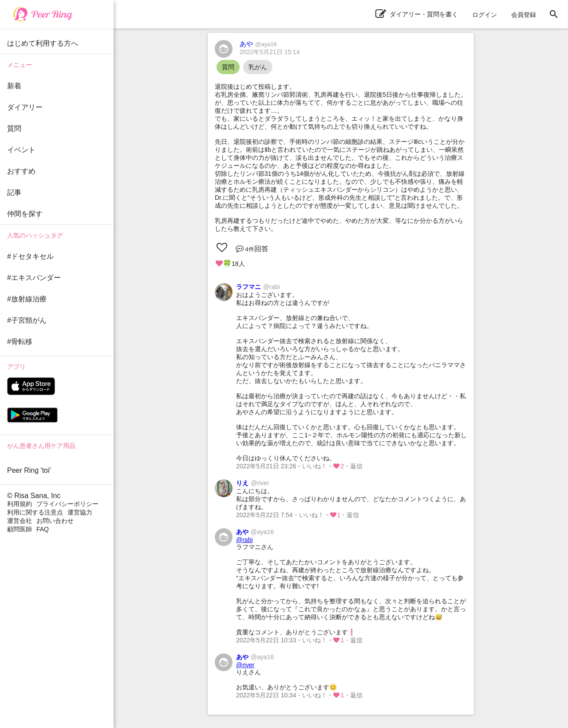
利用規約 (20, 504)
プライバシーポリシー (67, 504)
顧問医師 (20, 529)
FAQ (43, 529)
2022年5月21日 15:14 (270, 52)
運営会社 (20, 521)
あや (258, 44)
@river (245, 665)
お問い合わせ (55, 521)
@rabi (245, 540)
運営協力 (80, 512)
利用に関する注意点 (35, 512)
